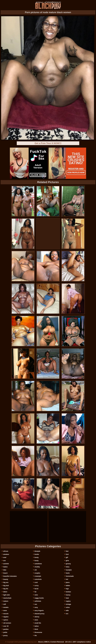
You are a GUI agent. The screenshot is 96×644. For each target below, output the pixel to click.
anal (5, 557)
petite (5, 632)
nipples (6, 617)
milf (5, 604)
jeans (68, 582)
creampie (38, 576)
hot (67, 579)
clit (36, 570)
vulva (68, 607)
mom (5, 611)
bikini (5, 592)
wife (67, 611)
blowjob (37, 551)
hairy (68, 567)
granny (68, 564)
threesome (38, 632)
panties (6, 629)
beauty (6, 579)
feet (67, 551)
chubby (37, 567)
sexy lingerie (39, 611)
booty (37, 557)
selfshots (38, 601)
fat (35, 592)
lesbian (68, 592)
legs (67, 589)
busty (36, 561)
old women (7, 623)
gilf (67, 557)
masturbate (7, 598)
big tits (6, 589)
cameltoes (38, 564)
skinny (37, 617)
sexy (36, 607)
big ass (6, 582)
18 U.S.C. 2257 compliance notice (78, 642)
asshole (6, 564)
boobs (37, 554)
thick (36, 629)
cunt (36, 582)
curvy (36, 586)
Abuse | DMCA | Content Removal (51, 642)
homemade (70, 576)
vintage (68, 604)
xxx (67, 614)
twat (67, 598)
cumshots (38, 579)
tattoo (37, 626)
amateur (6, 554)
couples (37, 573)
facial (36, 589)
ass (4, 561)
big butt (6, 586)
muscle (6, 614)
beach (5, 573)
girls (67, 561)
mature (6, 601)
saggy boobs (39, 598)
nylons (6, 620)
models (6, 607)
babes (5, 567)
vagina (68, 601)
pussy (5, 636)
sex (36, 604)
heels (68, 573)
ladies (68, 586)
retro (36, 595)
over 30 (6, 626)
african (6, 551)
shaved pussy (39, 614)
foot (67, 554)
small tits (38, 623)
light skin (7, 595)
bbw (5, 570)
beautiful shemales (10, 576)
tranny (68, 595)
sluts (36, 620)
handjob (69, 570)
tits (36, 636)
